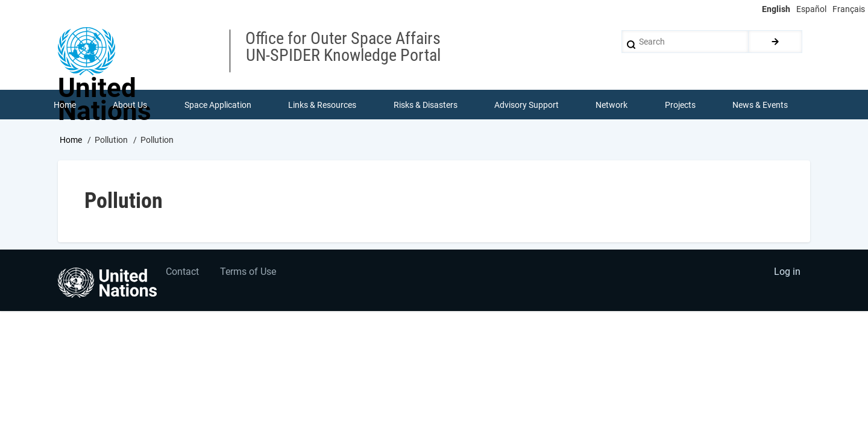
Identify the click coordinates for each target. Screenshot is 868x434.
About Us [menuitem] (130, 105)
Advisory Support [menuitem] (527, 105)
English (776, 9)
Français (849, 9)
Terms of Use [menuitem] (249, 273)
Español (811, 9)
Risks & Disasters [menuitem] (426, 105)
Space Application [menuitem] (218, 105)
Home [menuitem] (65, 105)
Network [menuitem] (612, 105)
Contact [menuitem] (183, 273)
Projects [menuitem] (680, 105)
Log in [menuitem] (787, 273)
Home (71, 140)
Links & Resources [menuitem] (322, 105)
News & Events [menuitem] (761, 105)
